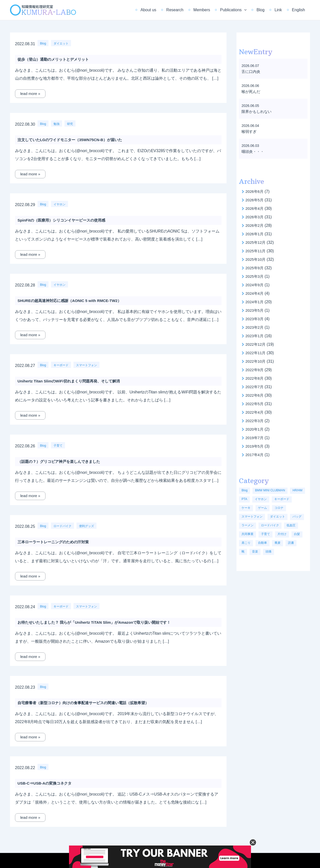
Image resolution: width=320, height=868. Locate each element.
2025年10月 (256, 259)
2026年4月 (255, 208)
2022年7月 (255, 387)
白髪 (297, 534)
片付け (282, 534)
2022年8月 (255, 378)
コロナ (279, 508)
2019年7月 (255, 438)
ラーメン (247, 525)
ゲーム (262, 508)
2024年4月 (255, 293)
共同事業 (247, 534)
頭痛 (268, 552)
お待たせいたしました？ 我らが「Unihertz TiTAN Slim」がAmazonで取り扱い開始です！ (99, 622)
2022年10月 (256, 361)
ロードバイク (62, 526)
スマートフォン (86, 365)
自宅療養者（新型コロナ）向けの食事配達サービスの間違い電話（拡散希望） (87, 703)
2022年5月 (255, 404)
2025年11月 (256, 251)
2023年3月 (255, 319)
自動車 (262, 543)
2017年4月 (255, 455)
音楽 (255, 552)
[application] (251, 10)
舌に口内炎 (251, 72)
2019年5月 (255, 446)
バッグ (297, 517)
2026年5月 (255, 200)
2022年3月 (255, 421)
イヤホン (59, 204)
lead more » (31, 94)
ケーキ (246, 508)
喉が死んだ (251, 92)
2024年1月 (255, 302)
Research (186, 10)
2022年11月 (256, 353)
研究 (70, 124)
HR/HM (297, 490)
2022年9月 (255, 370)
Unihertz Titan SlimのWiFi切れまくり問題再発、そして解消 (72, 381)
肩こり (246, 543)
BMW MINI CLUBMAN (270, 490)
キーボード (61, 365)
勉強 (56, 124)
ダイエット (61, 43)
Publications (240, 10)
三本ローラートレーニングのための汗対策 (55, 542)
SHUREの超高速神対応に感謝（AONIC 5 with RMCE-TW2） (72, 301)
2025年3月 (255, 276)
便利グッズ (86, 526)
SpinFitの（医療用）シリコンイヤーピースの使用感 (64, 220)
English (299, 10)
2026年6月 (255, 191)
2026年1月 (255, 234)
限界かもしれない (257, 112)
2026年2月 (255, 225)
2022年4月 (255, 412)
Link (281, 10)
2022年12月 (256, 344)
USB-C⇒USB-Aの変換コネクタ (46, 783)
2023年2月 (255, 327)
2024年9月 (255, 285)
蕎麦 (277, 543)
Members (211, 10)
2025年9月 (255, 268)
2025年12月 (256, 242)
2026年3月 (255, 217)
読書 (291, 543)
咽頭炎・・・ (253, 151)
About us (161, 10)
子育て (58, 446)
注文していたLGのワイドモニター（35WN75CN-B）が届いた (73, 140)
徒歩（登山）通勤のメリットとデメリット (55, 59)
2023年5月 (255, 310)
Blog (265, 10)
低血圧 (291, 525)
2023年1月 (255, 336)
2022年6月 (255, 395)
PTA (244, 499)
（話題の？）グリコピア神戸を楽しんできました (61, 461)
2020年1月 (255, 429)
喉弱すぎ (249, 132)
